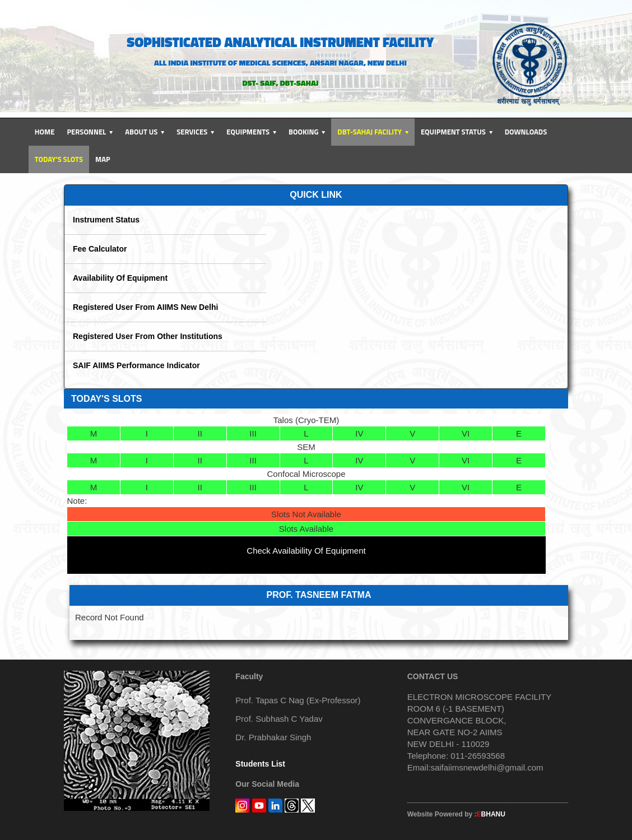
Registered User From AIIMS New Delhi (145, 307)
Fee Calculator (100, 249)
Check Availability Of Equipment (306, 551)
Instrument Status (106, 220)
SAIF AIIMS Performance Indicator (136, 365)
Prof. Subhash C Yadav (279, 719)
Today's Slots (59, 159)
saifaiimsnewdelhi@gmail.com (487, 767)
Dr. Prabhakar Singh (273, 737)
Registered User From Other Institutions (148, 336)
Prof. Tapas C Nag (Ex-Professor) (298, 700)
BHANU (491, 814)
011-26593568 (477, 756)
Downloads (526, 132)
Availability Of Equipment (120, 278)
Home (45, 132)
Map (103, 159)
